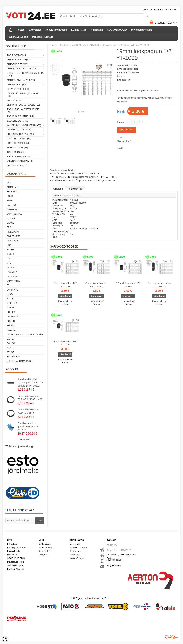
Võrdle (120, 148)
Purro (11, 325)
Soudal (11, 343)
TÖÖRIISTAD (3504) (17, 55)
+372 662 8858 (114, 560)
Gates (10, 254)
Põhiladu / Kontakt (42, 37)
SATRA (10, 339)
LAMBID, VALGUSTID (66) (20, 130)
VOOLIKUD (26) (15, 100)
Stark (10, 348)
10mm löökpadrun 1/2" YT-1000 (65, 285)
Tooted (21, 30)
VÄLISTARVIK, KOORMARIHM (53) (24, 125)
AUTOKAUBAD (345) (17, 85)
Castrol (12, 205)
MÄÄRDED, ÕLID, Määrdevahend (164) (25, 74)
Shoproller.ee (171, 637)
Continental (14, 214)
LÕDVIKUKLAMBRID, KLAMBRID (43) (23, 95)
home (53, 45)
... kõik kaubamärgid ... (20, 361)
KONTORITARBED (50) (18, 143)
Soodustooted (45, 548)
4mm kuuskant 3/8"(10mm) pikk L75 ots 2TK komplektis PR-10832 (30, 382)
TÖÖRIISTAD (63, 45)
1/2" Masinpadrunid (110, 45)
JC (8, 285)
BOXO (10, 201)
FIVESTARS (13, 241)
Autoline (12, 187)
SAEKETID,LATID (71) (18, 121)
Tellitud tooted (76, 551)
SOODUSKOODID (117, 30)
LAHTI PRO (12, 290)
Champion (13, 209)
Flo (9, 245)
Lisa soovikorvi (124, 141)
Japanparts (14, 281)
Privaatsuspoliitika (141, 30)
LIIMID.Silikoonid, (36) (19, 139)
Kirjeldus (58, 189)
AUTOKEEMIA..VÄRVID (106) (21, 80)
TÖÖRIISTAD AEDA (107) (19, 156)
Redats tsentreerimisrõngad (25, 334)
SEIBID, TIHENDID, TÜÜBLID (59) (23, 105)
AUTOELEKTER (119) (17, 64)
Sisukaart (43, 555)
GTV (9, 263)
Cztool (11, 218)
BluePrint (13, 192)
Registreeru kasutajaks (165, 10)
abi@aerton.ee (114, 565)
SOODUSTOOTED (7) (18, 165)
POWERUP (12, 317)
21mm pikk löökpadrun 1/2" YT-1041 (97, 285)
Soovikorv (74, 555)
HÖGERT (11, 267)
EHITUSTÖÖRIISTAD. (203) (20, 134)
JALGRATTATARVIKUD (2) (20, 161)
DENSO (11, 223)
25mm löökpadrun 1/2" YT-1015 (65, 343)
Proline (12, 321)
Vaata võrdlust (76, 558)
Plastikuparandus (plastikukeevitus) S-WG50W (28, 426)
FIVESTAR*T (13, 232)
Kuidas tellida (79, 30)
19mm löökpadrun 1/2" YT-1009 (135, 45)
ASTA (9, 183)
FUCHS (10, 250)
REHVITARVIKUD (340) (18, 89)
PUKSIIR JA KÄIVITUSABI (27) (22, 69)
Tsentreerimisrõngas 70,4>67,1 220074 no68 (30, 398)
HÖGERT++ (13, 276)
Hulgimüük (97, 30)
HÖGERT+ (12, 272)
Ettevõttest (35, 30)
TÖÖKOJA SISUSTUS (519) (20, 116)
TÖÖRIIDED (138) (16, 152)
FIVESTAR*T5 (14, 236)
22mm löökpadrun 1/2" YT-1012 (128, 285)
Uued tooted (44, 551)
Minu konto (75, 544)
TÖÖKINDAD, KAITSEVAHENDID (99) (23, 111)
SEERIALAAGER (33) (17, 148)
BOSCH (11, 196)
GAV (9, 259)
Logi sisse (147, 10)
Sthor (11, 352)
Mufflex (12, 303)
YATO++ (134, 73)
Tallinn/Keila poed (18, 37)
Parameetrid (76, 189)
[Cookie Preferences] (5, 639)
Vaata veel (25, 439)
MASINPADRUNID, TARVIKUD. (86, 45)
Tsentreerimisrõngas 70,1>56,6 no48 (28, 411)
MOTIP (10, 299)
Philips (11, 312)
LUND (10, 294)
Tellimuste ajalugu (78, 548)
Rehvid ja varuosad (56, 30)
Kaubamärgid (45, 544)
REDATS (11, 330)
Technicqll (14, 357)
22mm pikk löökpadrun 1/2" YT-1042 (159, 285)
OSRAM (11, 308)
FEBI (9, 227)
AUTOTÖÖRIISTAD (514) (19, 60)
